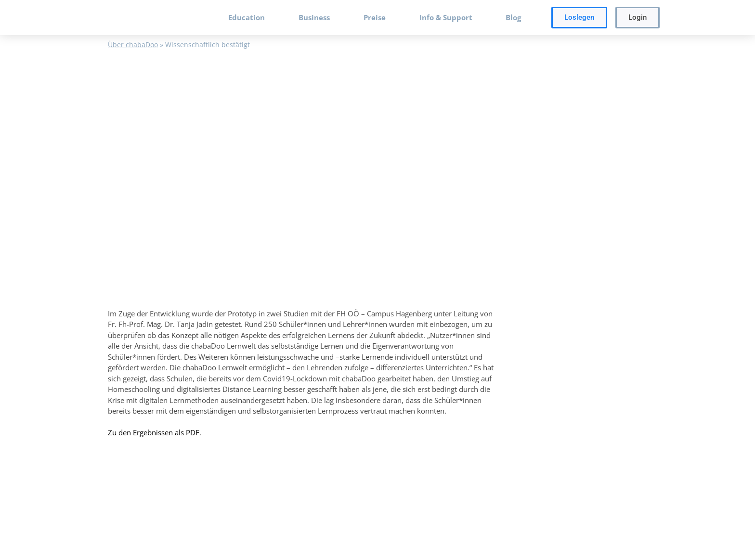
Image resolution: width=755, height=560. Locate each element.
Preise (375, 17)
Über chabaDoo (133, 45)
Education (247, 17)
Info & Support (446, 17)
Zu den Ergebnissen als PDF (154, 432)
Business (314, 17)
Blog (513, 17)
